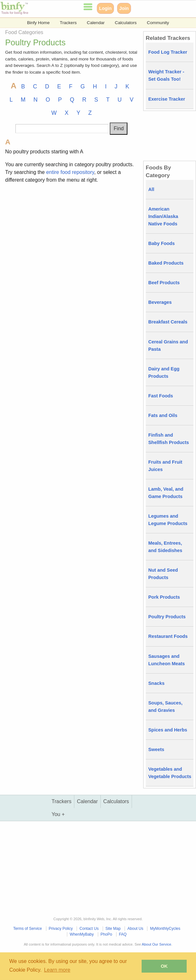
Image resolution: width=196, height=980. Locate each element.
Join (124, 8)
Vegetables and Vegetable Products (170, 773)
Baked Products (166, 263)
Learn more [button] (57, 970)
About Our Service (157, 944)
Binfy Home (38, 23)
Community (158, 23)
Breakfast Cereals (168, 322)
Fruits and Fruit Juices (165, 466)
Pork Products (164, 597)
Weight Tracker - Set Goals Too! (166, 75)
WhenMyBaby (82, 934)
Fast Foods (161, 396)
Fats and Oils (163, 415)
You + (58, 814)
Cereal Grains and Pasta (168, 345)
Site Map (113, 929)
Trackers (68, 23)
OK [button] (164, 966)
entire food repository (70, 172)
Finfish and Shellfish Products (169, 439)
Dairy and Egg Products (164, 372)
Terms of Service (28, 929)
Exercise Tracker (167, 99)
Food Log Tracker (168, 52)
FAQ (123, 934)
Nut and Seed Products (163, 574)
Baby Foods (162, 243)
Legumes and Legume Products (168, 520)
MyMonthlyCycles (165, 929)
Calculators (126, 23)
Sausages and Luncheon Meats (167, 660)
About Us (135, 929)
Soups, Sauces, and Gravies (165, 707)
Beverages (160, 302)
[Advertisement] (72, 234)
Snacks (156, 683)
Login (105, 8)
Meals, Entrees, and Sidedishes (165, 547)
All (151, 189)
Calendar (96, 23)
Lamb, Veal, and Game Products (166, 493)
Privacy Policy (61, 929)
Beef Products (164, 283)
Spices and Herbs (168, 730)
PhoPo (106, 934)
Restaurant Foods (168, 636)
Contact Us (89, 929)
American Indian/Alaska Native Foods (163, 216)
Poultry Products (167, 617)
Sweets (156, 749)
